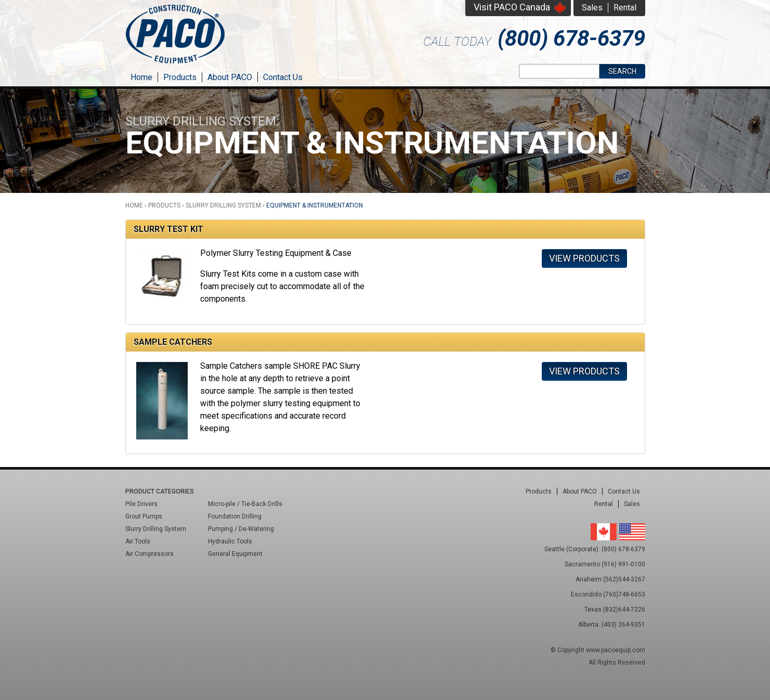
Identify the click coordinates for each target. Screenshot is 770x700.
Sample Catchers (173, 342)
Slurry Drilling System (223, 205)
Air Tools (138, 541)
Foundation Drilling (235, 516)
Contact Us (283, 77)
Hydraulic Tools (230, 541)
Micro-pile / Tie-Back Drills (245, 504)
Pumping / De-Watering (241, 529)
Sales (592, 8)
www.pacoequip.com (616, 650)
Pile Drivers (141, 504)
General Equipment (235, 554)
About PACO (230, 77)
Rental (625, 8)
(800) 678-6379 (571, 38)
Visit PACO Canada (512, 7)
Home (141, 77)
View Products (584, 258)
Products (180, 77)
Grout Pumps (144, 516)
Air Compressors (149, 554)
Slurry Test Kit (168, 229)
